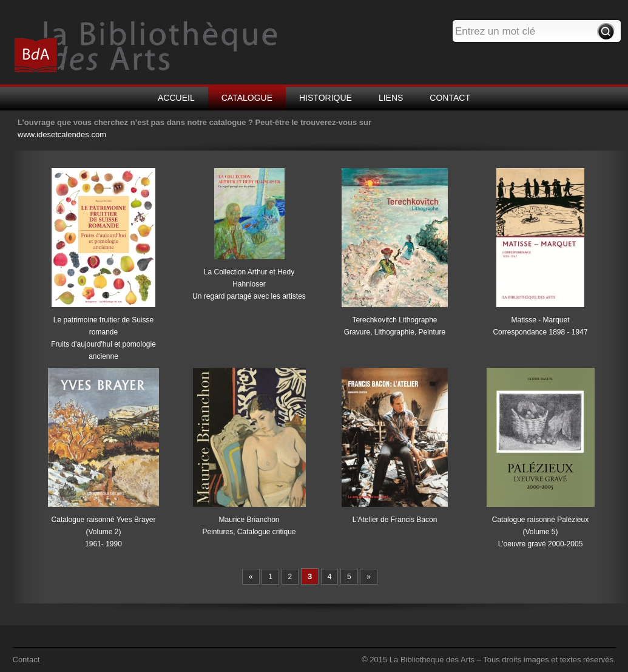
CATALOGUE (247, 98)
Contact (26, 660)
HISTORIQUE (326, 98)
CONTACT (450, 98)
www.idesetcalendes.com (62, 134)
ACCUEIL (176, 98)
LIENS (391, 98)
